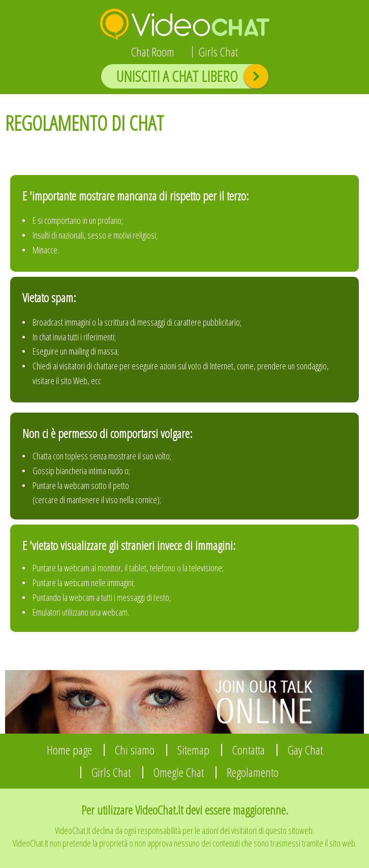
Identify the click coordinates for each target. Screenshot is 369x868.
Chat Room (153, 52)
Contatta (249, 750)
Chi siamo (135, 750)
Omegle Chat (179, 772)
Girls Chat (218, 52)
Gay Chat (305, 750)
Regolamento (253, 772)
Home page (69, 750)
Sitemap (193, 750)
